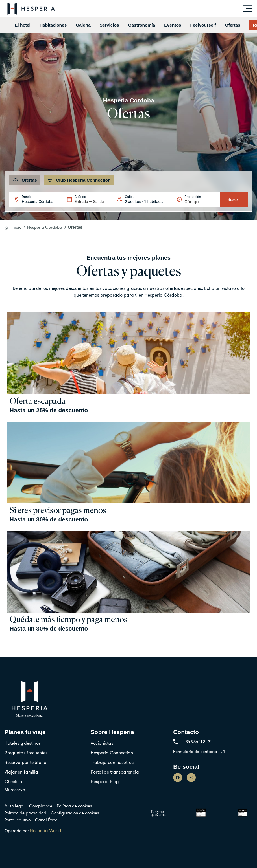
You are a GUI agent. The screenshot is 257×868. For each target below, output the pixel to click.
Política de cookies (74, 806)
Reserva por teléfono (25, 762)
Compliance (41, 806)
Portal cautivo (18, 820)
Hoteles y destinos (23, 743)
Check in (13, 781)
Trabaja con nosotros (112, 762)
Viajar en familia (21, 772)
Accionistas (102, 743)
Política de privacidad (25, 813)
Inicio (16, 227)
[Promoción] (198, 202)
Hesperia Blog (105, 781)
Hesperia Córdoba (45, 227)
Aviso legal (15, 806)
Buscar (234, 199)
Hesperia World (46, 830)
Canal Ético (46, 820)
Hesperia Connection (112, 753)
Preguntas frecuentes (26, 753)
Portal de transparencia (115, 772)
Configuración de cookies (75, 813)
